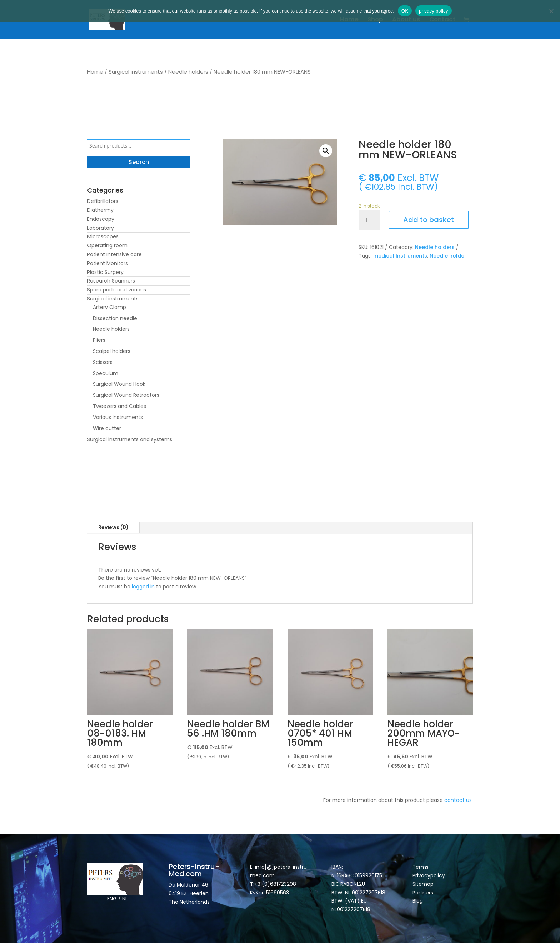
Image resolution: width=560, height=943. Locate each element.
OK (405, 11)
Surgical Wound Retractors (126, 395)
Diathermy (100, 210)
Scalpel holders (112, 351)
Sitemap (424, 884)
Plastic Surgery (105, 272)
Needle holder (448, 256)
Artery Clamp (109, 307)
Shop (375, 20)
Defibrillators (103, 201)
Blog (418, 901)
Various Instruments (118, 417)
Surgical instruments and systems (130, 439)
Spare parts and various (117, 290)
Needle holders (188, 72)
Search (139, 162)
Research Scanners (111, 281)
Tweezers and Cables (119, 406)
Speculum (106, 373)
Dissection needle (115, 318)
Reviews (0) (113, 527)
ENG (112, 899)
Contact (442, 20)
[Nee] (551, 11)
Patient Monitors (107, 263)
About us (406, 20)
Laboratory (101, 228)
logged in (143, 587)
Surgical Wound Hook (119, 384)
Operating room (107, 245)
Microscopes (103, 236)
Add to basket (429, 220)
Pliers (99, 340)
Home (349, 20)
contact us (458, 800)
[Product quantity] (369, 220)
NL (125, 899)
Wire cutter (107, 428)
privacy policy (434, 11)
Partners (423, 893)
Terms (421, 867)
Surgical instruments (136, 72)
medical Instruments (400, 256)
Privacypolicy (429, 875)
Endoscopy (101, 219)
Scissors (103, 362)
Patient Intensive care (114, 254)
